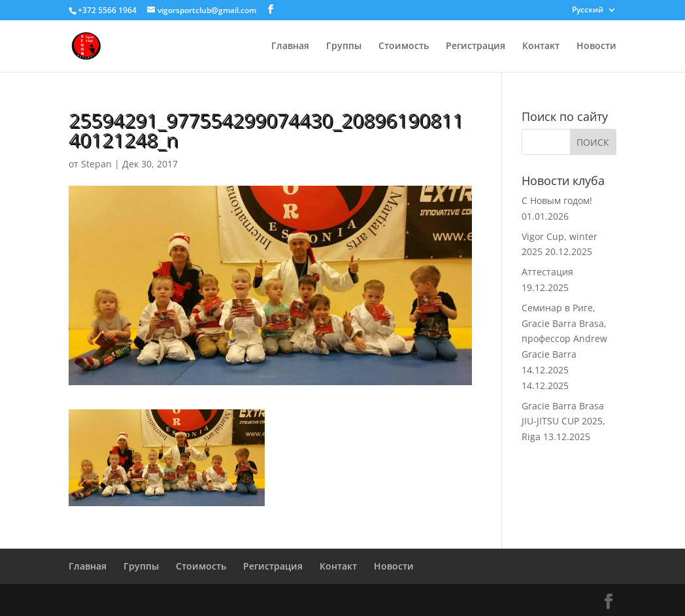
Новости (596, 46)
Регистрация (476, 46)
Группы (344, 46)
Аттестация (547, 272)
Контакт (541, 46)
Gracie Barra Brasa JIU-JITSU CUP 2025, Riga (563, 421)
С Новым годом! (557, 200)
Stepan (96, 164)
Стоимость (404, 46)
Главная (290, 46)
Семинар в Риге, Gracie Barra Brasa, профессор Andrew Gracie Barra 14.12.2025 (564, 339)
